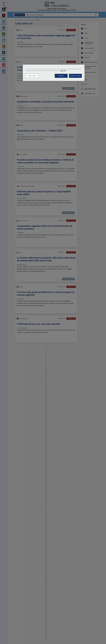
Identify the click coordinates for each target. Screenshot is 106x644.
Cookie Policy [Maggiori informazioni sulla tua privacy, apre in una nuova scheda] (63, 71)
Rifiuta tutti (61, 76)
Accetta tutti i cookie (75, 76)
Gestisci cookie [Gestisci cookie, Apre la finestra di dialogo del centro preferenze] (32, 76)
